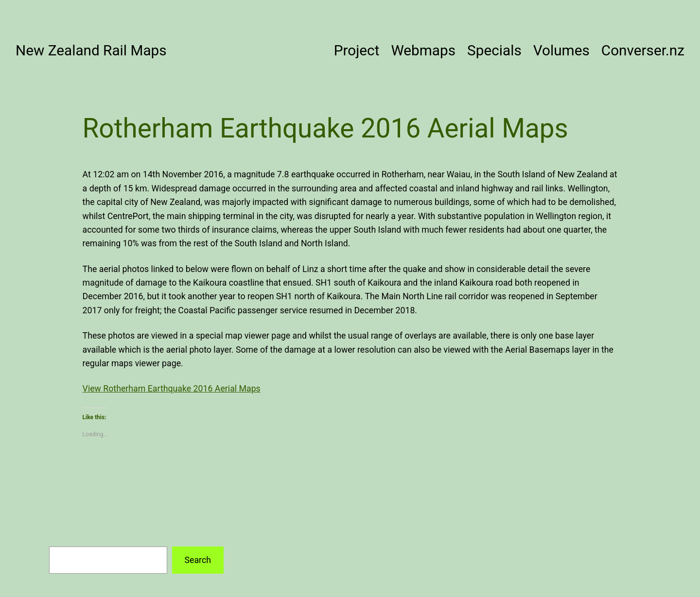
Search (197, 560)
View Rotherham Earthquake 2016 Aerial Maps (172, 389)
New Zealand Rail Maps (91, 50)
